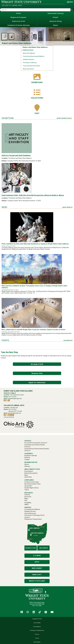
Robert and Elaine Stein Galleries (17, 43)
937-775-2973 (12, 397)
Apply (37, 562)
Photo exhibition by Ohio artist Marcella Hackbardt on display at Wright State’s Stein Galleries (35, 244)
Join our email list (9, 417)
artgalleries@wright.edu (15, 399)
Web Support (37, 642)
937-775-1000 (37, 606)
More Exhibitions (64, 118)
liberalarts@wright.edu (14, 413)
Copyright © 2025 (37, 619)
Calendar (68, 340)
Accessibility (37, 623)
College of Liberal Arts (12, 5)
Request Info (37, 373)
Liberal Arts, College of (10, 393)
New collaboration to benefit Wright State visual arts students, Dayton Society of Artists (33, 330)
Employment (37, 568)
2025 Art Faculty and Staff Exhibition (16, 155)
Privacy (37, 634)
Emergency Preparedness (37, 630)
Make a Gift (37, 575)
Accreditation (37, 627)
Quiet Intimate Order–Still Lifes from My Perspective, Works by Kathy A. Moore (33, 195)
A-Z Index (37, 556)
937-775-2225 (12, 409)
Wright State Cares (37, 581)
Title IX (37, 638)
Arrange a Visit (37, 364)
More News (67, 207)
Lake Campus (43, 548)
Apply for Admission (37, 382)
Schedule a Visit (31, 548)
